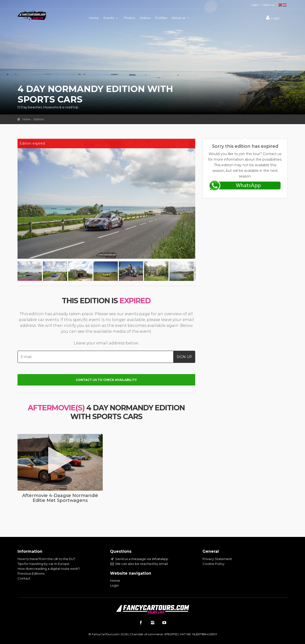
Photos (129, 18)
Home (94, 18)
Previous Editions (31, 573)
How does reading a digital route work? (49, 569)
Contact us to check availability (106, 380)
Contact (24, 578)
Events (111, 18)
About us (269, 5)
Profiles (161, 18)
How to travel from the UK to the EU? (46, 559)
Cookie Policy (213, 564)
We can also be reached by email (139, 564)
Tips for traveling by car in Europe (43, 564)
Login (255, 5)
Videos (145, 18)
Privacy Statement (217, 559)
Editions (39, 119)
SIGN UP (184, 357)
